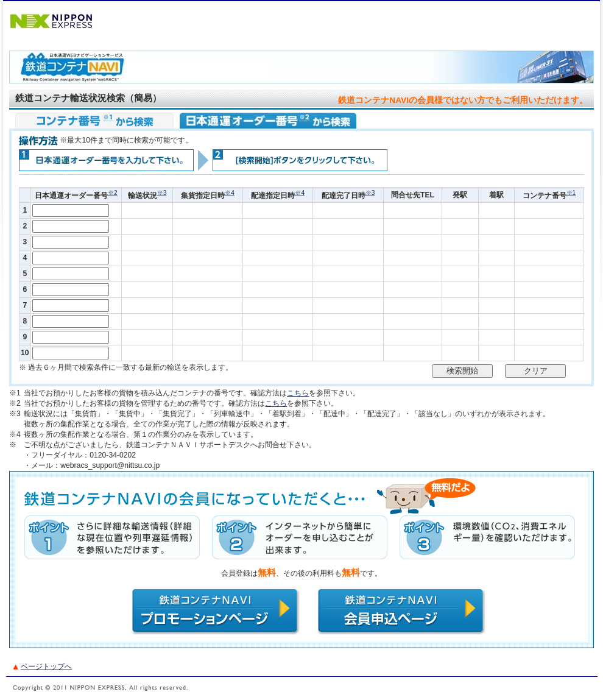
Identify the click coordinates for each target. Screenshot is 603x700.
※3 (162, 193)
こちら (298, 393)
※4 (230, 193)
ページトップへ (46, 666)
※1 (571, 193)
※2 (113, 193)
